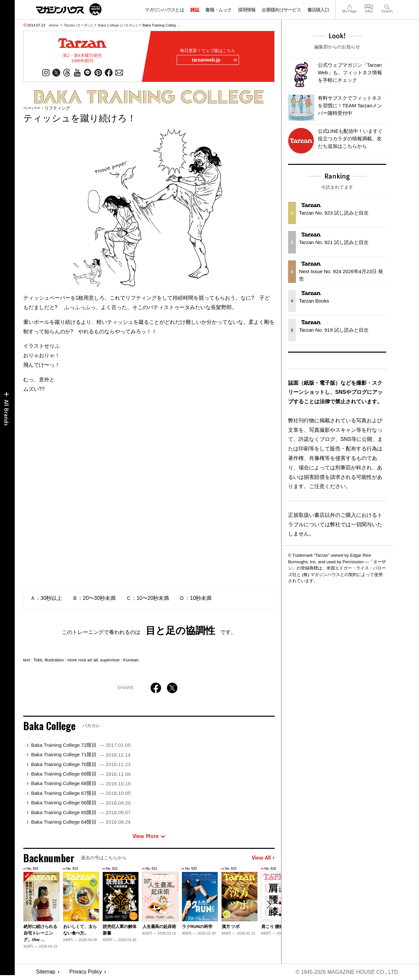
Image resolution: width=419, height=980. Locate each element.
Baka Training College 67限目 (81, 793)
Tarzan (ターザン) (78, 25)
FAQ (369, 6)
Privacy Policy (86, 972)
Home (54, 25)
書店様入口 (318, 10)
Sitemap (46, 972)
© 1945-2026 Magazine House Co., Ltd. (347, 972)
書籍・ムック (218, 10)
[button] (269, 904)
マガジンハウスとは (164, 10)
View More (149, 836)
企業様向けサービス (281, 10)
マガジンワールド (69, 9)
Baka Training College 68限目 (81, 783)
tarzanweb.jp (214, 60)
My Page (349, 6)
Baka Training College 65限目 (81, 812)
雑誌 (195, 10)
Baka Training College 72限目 (81, 745)
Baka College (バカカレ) (118, 25)
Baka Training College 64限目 (81, 822)
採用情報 (247, 10)
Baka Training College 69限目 (81, 774)
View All (263, 858)
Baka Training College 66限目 (81, 803)
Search (387, 6)
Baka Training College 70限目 (81, 764)
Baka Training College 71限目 (81, 754)
